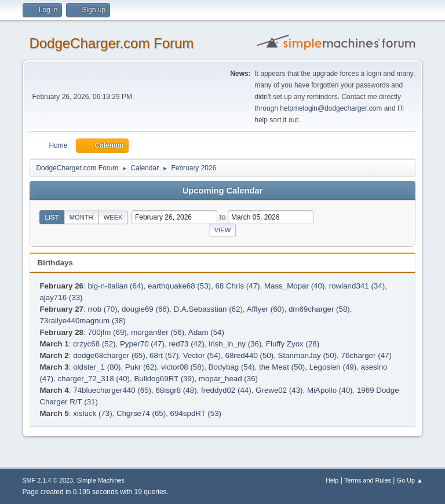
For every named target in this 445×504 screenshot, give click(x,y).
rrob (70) (102, 309)
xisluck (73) (92, 413)
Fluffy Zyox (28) (293, 344)
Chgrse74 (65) (141, 413)
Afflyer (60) (266, 309)
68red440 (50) (249, 355)
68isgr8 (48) (176, 390)
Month (81, 217)
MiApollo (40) (330, 390)
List (52, 217)
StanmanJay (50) (308, 355)
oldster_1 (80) (97, 367)
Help (332, 480)
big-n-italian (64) (115, 286)
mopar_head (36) (228, 379)
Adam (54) (206, 332)
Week (113, 217)
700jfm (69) (107, 332)
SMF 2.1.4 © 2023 (48, 480)
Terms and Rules (368, 480)
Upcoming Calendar (222, 191)
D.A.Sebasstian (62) (208, 309)
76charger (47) (366, 355)
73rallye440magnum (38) (82, 321)
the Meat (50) (282, 367)
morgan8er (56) (158, 332)
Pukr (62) (141, 367)
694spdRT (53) (196, 413)
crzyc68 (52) (94, 344)
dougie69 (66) (145, 309)
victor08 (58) (183, 367)
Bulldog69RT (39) (164, 379)
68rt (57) (164, 355)
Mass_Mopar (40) (294, 286)
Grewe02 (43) (279, 390)
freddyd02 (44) (226, 390)
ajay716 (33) (61, 297)
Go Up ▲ (410, 480)
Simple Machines (101, 480)
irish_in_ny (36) (235, 344)
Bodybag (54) (232, 367)
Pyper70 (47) (142, 344)
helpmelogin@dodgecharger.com (331, 108)
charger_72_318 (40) (94, 379)
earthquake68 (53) (179, 286)
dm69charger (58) (319, 309)
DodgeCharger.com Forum (111, 43)
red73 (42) (187, 344)
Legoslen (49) (333, 367)
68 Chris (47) (237, 286)
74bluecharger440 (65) (112, 390)
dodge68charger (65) (109, 355)
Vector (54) (202, 355)
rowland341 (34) (357, 286)
